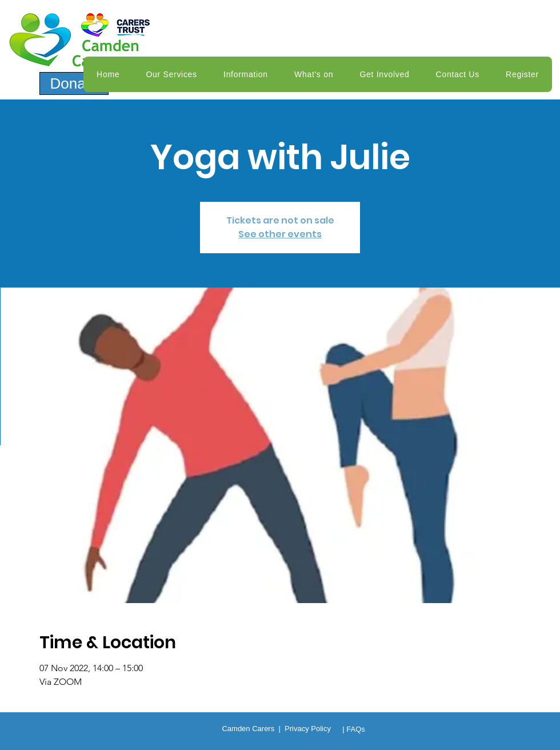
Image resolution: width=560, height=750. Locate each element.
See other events (280, 234)
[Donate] (74, 83)
